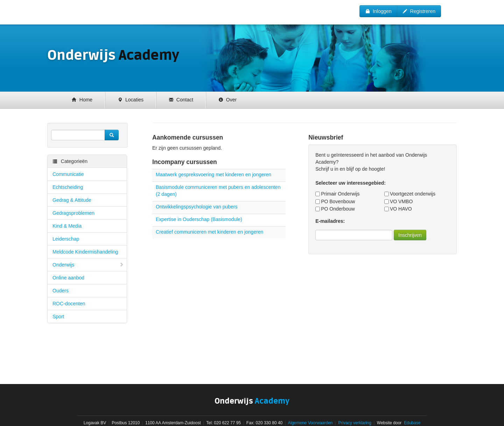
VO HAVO (398, 209)
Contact (181, 100)
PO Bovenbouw (335, 201)
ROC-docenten (69, 304)
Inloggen (378, 11)
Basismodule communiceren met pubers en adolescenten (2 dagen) (218, 191)
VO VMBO (398, 201)
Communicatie (68, 174)
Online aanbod (68, 278)
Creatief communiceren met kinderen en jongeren (209, 232)
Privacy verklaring (355, 423)
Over (227, 100)
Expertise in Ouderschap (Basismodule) (199, 219)
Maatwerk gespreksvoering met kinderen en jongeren (213, 175)
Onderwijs (88, 265)
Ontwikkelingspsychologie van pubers (197, 207)
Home (82, 100)
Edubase (412, 423)
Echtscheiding (68, 187)
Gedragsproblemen (73, 213)
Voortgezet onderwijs (410, 194)
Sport (58, 317)
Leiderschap (66, 239)
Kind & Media (67, 226)
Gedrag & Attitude (72, 200)
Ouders (61, 291)
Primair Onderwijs (337, 194)
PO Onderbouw (335, 209)
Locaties (131, 100)
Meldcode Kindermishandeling (85, 252)
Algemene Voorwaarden (310, 423)
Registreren (419, 11)
